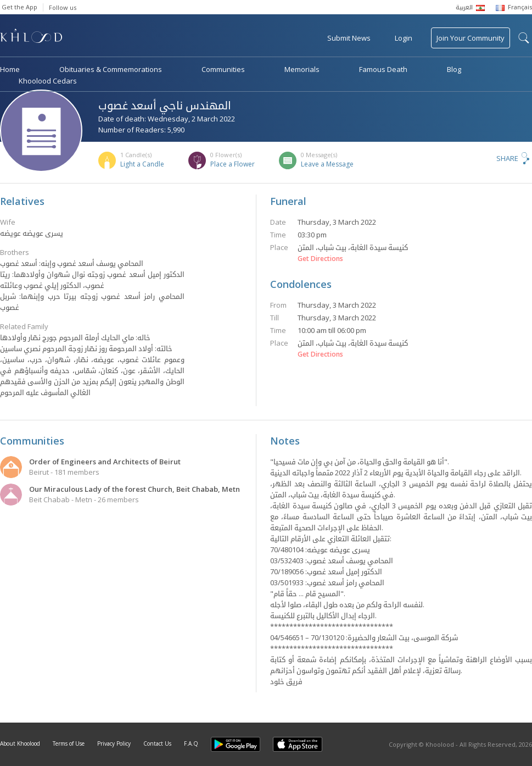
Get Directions (320, 259)
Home (10, 69)
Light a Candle (142, 164)
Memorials (302, 69)
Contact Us (157, 743)
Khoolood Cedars (48, 81)
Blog (454, 69)
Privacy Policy (114, 743)
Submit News (349, 38)
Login (404, 38)
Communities (223, 69)
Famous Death (383, 69)
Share (507, 158)
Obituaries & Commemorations (111, 69)
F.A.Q (191, 743)
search (524, 38)
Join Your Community (471, 38)
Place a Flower (233, 164)
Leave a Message (327, 164)
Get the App (19, 7)
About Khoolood (20, 743)
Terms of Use (69, 743)
